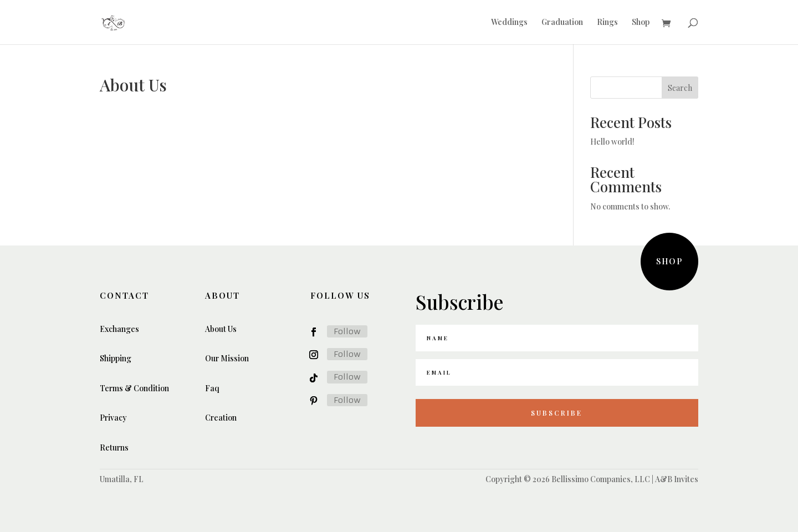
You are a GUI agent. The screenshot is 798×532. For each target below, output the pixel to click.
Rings (607, 23)
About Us (221, 329)
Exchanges (119, 329)
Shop (641, 23)
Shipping (116, 358)
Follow (347, 331)
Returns (114, 447)
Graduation (562, 23)
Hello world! (612, 142)
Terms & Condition (134, 388)
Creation (221, 418)
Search (680, 88)
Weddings (509, 23)
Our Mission (227, 358)
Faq (212, 388)
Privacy (113, 418)
